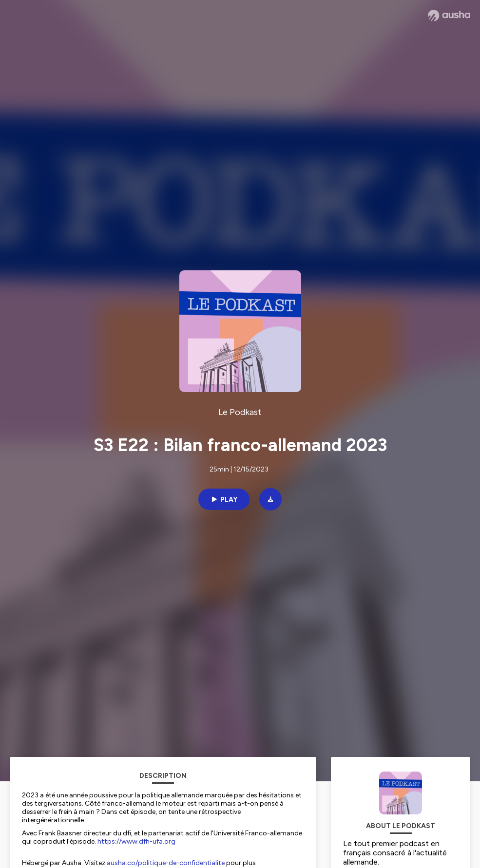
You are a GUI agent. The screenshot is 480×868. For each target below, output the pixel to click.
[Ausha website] (449, 16)
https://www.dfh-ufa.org (136, 841)
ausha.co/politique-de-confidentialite (166, 863)
